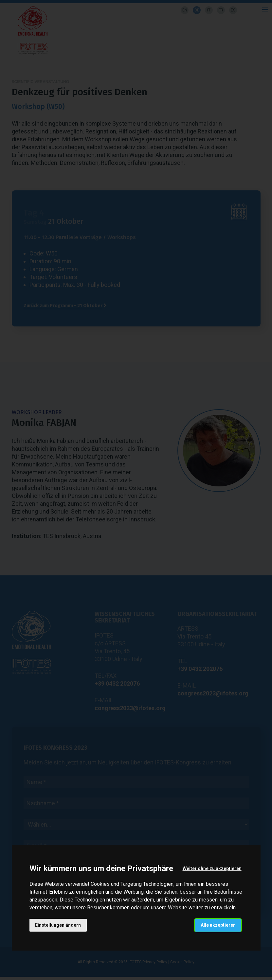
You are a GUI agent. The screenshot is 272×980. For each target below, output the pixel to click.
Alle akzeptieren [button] (218, 925)
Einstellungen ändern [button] (58, 925)
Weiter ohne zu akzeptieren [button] (212, 868)
